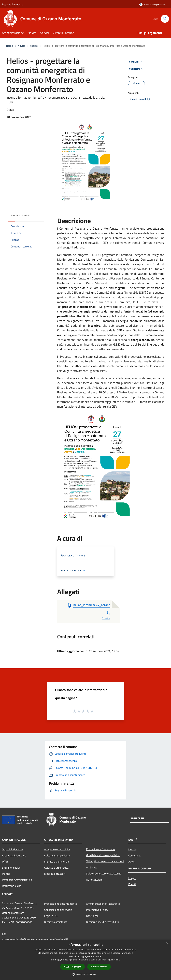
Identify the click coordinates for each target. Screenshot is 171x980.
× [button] (167, 943)
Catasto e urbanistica (56, 868)
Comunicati (135, 855)
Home (9, 46)
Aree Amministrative (14, 855)
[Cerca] (165, 19)
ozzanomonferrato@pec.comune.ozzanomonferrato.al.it (35, 939)
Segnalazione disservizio (58, 910)
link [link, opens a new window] (118, 960)
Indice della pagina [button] (20, 215)
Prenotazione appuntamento (61, 904)
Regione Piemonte (12, 4)
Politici (6, 874)
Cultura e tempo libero (57, 855)
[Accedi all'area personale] (152, 4)
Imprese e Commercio (56, 862)
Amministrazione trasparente (103, 904)
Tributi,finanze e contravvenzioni (105, 861)
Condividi (136, 62)
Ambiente (92, 867)
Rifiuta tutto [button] (99, 967)
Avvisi (132, 862)
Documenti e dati (12, 886)
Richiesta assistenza (56, 922)
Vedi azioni (137, 69)
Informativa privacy (97, 910)
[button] (85, 974)
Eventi (132, 884)
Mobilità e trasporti (55, 874)
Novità (22, 46)
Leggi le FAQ (51, 916)
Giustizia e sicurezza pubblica (103, 855)
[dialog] (85, 960)
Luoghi (132, 878)
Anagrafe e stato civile (57, 849)
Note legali (92, 916)
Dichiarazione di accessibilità (103, 922)
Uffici (5, 862)
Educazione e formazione (100, 849)
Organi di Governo (12, 849)
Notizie (34, 46)
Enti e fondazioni (12, 868)
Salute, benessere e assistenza (104, 873)
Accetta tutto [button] (73, 967)
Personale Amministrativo (17, 880)
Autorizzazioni (94, 880)
